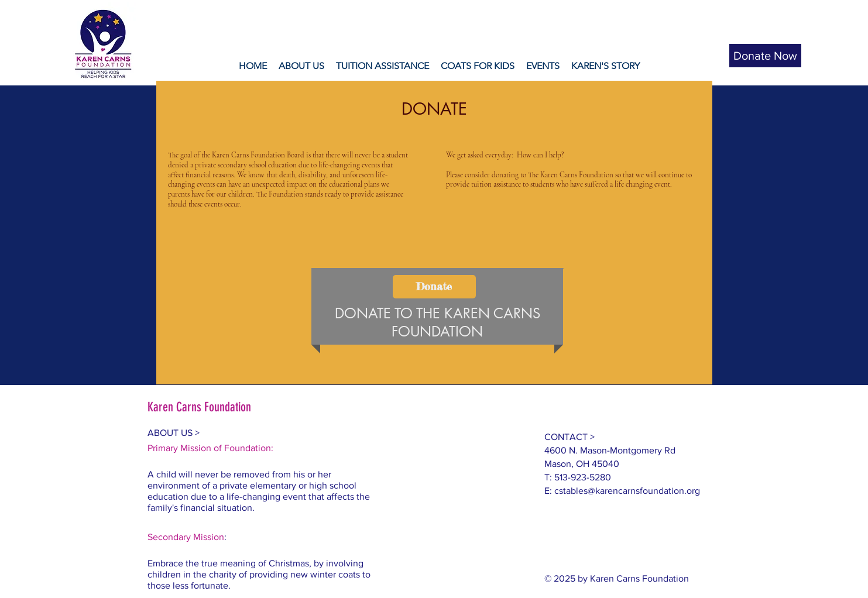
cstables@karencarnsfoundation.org (627, 491)
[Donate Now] (765, 56)
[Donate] (434, 287)
